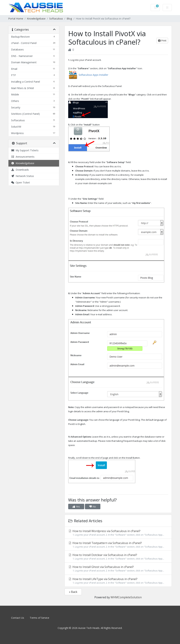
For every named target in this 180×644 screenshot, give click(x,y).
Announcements (23, 157)
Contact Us (18, 618)
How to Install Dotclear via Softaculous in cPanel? (118, 557)
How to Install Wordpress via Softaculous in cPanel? (118, 533)
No (93, 507)
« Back (73, 592)
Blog (69, 19)
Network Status (22, 176)
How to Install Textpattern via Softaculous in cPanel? (118, 545)
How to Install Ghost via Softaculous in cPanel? (118, 569)
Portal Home (16, 19)
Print (162, 41)
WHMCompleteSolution (126, 597)
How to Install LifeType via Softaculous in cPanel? (118, 581)
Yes (76, 507)
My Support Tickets (25, 150)
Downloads (20, 170)
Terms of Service (39, 618)
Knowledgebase (36, 19)
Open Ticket (20, 182)
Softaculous (56, 19)
